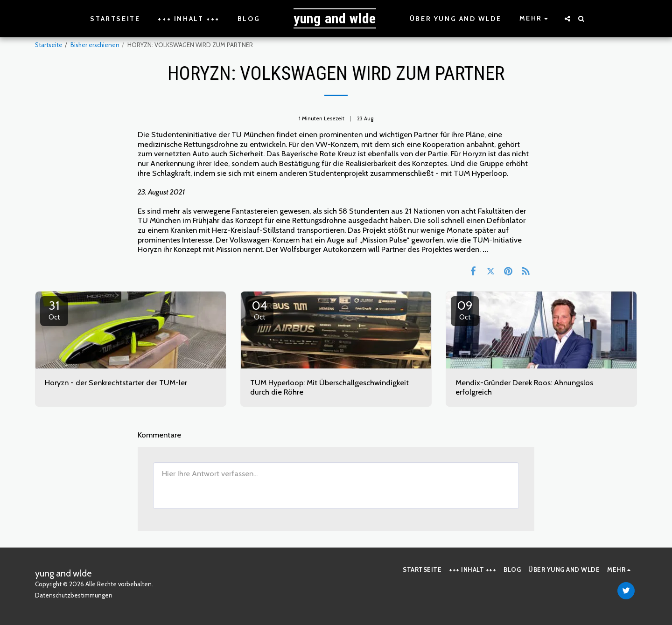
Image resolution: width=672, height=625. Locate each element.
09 (465, 310)
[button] (567, 19)
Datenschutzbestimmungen (74, 595)
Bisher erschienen (95, 45)
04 (259, 310)
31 (54, 310)
